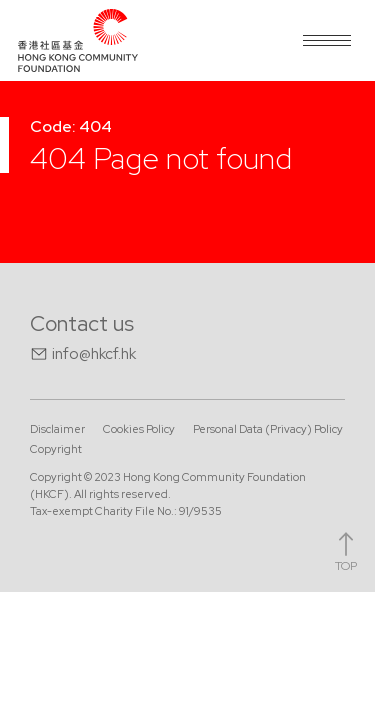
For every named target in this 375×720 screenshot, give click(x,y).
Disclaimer (57, 429)
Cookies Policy (139, 429)
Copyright (56, 449)
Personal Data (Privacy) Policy (268, 429)
